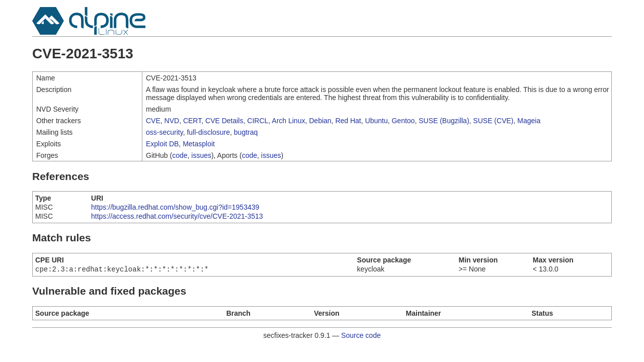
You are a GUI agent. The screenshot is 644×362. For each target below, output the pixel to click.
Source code (361, 336)
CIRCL (258, 121)
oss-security (165, 132)
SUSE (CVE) (493, 121)
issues (201, 155)
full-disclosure (208, 132)
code (180, 155)
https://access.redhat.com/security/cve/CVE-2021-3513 (177, 216)
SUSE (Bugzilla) (444, 121)
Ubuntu (377, 121)
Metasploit (199, 144)
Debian (320, 121)
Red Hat (348, 121)
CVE (153, 121)
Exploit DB (162, 144)
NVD (172, 121)
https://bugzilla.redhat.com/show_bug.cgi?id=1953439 (175, 207)
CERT (192, 121)
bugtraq (246, 132)
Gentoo (403, 121)
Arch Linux (288, 121)
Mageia (529, 121)
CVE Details (224, 121)
